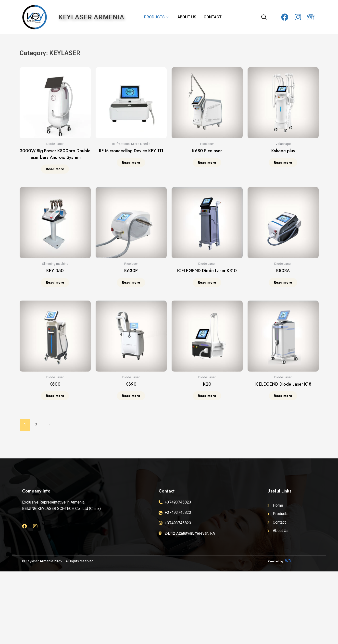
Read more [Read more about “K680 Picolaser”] (207, 163)
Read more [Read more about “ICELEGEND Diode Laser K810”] (207, 282)
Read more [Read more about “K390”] (131, 396)
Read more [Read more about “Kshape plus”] (283, 163)
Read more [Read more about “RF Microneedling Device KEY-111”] (131, 163)
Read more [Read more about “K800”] (55, 396)
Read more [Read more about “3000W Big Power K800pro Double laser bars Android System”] (55, 169)
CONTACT (212, 17)
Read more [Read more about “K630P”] (131, 282)
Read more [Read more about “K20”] (207, 396)
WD (288, 561)
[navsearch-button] (264, 18)
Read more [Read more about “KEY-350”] (55, 282)
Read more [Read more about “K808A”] (283, 282)
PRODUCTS (157, 17)
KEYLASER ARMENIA (92, 17)
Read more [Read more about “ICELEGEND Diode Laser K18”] (283, 396)
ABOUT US (187, 17)
